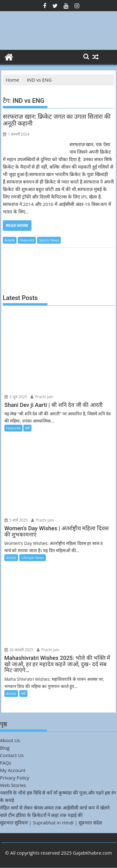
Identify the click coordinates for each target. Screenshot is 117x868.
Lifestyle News (33, 558)
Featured (27, 240)
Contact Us (12, 755)
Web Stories (13, 785)
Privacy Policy (15, 778)
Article (10, 240)
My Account (13, 770)
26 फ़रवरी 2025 (19, 650)
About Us (10, 740)
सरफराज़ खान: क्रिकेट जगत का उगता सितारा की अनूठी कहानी (57, 120)
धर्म (27, 428)
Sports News (49, 240)
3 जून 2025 (16, 397)
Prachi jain (42, 397)
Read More (17, 225)
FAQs (6, 763)
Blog (5, 748)
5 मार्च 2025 (16, 520)
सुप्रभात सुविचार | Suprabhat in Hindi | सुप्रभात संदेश (51, 823)
